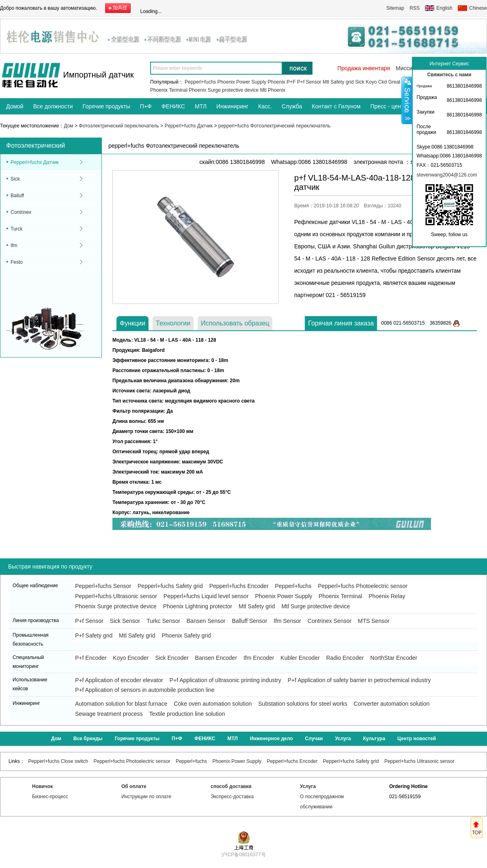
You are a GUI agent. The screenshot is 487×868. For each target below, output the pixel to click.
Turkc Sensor (163, 621)
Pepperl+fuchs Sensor (103, 586)
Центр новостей (417, 739)
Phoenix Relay (387, 596)
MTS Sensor (374, 621)
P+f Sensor (309, 82)
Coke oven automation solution (213, 704)
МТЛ (201, 106)
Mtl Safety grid (338, 82)
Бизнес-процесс (50, 797)
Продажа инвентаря (364, 68)
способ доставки (231, 786)
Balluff (17, 196)
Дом (68, 126)
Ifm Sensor (287, 621)
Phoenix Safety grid (186, 635)
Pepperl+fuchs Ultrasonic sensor (116, 596)
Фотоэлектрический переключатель (119, 126)
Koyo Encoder (131, 658)
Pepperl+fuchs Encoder (239, 586)
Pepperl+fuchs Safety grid (170, 586)
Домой (15, 106)
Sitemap (395, 8)
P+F (291, 82)
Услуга (343, 739)
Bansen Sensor (206, 621)
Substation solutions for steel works (303, 704)
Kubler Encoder (300, 658)
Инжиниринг (232, 106)
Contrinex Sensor (330, 621)
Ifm (14, 246)
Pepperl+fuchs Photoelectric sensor (363, 586)
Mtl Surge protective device (316, 606)
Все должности (53, 106)
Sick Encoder (172, 658)
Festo (17, 262)
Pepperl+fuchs (200, 82)
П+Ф (146, 106)
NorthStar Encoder (394, 658)
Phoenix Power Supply (242, 82)
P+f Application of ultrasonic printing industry (225, 680)
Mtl (263, 90)
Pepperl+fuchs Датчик (189, 126)
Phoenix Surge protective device (224, 90)
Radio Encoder (345, 658)
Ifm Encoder (259, 658)
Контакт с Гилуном (336, 106)
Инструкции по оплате (146, 797)
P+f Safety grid (94, 635)
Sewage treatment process (109, 714)
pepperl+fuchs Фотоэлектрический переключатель (275, 126)
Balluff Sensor (249, 621)
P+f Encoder (91, 658)
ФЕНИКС (173, 106)
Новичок (42, 786)
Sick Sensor (125, 621)
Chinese (478, 8)
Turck (17, 229)
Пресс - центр (388, 106)
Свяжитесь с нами (449, 75)
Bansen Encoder (216, 658)
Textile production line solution (187, 714)
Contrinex (21, 212)
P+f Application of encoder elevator (119, 680)
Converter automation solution (392, 704)
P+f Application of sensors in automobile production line (145, 690)
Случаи (314, 739)
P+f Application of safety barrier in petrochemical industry (359, 680)
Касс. (265, 106)
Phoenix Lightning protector (198, 606)
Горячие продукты (107, 106)
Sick (360, 82)
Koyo (371, 82)
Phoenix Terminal (169, 90)
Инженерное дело (272, 739)
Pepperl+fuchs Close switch (58, 761)
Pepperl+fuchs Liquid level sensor (206, 596)
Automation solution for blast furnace (121, 704)
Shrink (407, 100)
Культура (374, 739)
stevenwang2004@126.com (447, 175)
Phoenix (277, 82)
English (444, 8)
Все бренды (88, 739)
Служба (292, 106)
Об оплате (134, 786)
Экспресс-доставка (232, 797)
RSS (415, 8)
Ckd (382, 82)
